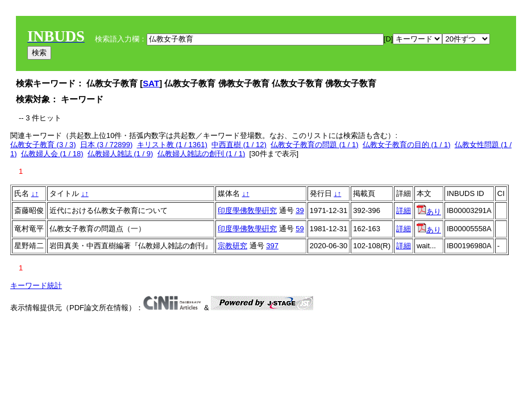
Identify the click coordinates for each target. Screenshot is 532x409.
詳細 (404, 210)
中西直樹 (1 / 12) (239, 145)
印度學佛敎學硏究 (247, 210)
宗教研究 (232, 246)
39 (300, 210)
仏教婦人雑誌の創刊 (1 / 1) (201, 154)
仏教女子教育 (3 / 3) (43, 145)
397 (272, 246)
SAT (151, 83)
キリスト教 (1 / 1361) (172, 145)
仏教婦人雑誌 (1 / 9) (120, 154)
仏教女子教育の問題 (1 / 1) (315, 145)
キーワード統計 (36, 285)
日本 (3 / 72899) (107, 145)
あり (429, 212)
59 (300, 229)
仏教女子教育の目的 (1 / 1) (407, 145)
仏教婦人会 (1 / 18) (52, 154)
